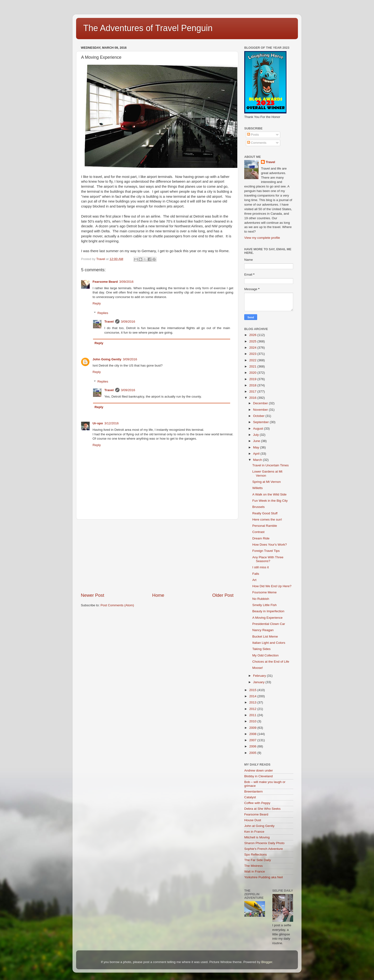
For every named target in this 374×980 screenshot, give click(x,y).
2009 (253, 728)
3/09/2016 (126, 282)
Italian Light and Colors (269, 643)
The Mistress (253, 866)
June (257, 441)
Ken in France (254, 832)
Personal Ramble (265, 526)
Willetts (258, 488)
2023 (253, 354)
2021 (253, 366)
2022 (253, 360)
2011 (253, 715)
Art (254, 580)
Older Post (223, 595)
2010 (253, 721)
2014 (253, 696)
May (257, 447)
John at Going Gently (259, 826)
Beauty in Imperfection (268, 611)
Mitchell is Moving (257, 837)
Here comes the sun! (267, 519)
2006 (253, 746)
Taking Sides (262, 649)
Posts (253, 135)
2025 (253, 341)
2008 (253, 734)
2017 (253, 391)
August (259, 429)
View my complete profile (262, 238)
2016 (253, 398)
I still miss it (261, 567)
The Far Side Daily (258, 860)
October (259, 416)
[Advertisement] (157, 556)
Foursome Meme (265, 592)
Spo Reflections (256, 855)
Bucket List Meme (265, 636)
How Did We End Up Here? (272, 586)
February (260, 676)
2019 (253, 379)
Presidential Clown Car (269, 624)
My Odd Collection (265, 655)
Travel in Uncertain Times (271, 465)
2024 (253, 348)
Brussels (259, 507)
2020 (253, 373)
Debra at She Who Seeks (262, 809)
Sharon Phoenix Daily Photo (264, 843)
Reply (97, 303)
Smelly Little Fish (265, 605)
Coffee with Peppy (257, 803)
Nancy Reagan (263, 630)
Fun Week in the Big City (270, 501)
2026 (253, 335)
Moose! (258, 668)
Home (158, 595)
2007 (253, 740)
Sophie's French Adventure (264, 849)
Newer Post (93, 595)
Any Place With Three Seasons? (268, 559)
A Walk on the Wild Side (270, 494)
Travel (109, 322)
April (257, 454)
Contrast (258, 532)
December (261, 403)
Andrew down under (259, 770)
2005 (253, 753)
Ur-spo (98, 423)
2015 (253, 690)
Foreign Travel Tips (266, 551)
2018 (253, 385)
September (261, 422)
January (259, 682)
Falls (256, 574)
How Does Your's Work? (270, 545)
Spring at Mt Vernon (267, 482)
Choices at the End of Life (271, 662)
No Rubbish (261, 599)
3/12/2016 (112, 423)
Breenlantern (253, 791)
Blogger (267, 962)
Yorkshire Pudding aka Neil (264, 877)
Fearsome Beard (105, 282)
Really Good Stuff (265, 513)
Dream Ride (261, 538)
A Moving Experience (268, 618)
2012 (253, 709)
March (258, 460)
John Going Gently (107, 359)
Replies (103, 313)
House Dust (253, 820)
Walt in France (255, 871)
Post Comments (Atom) (117, 605)
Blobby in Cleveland (258, 776)
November (261, 410)
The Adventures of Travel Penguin (148, 28)
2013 (253, 702)
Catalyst (250, 797)
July (256, 435)
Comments (257, 143)
